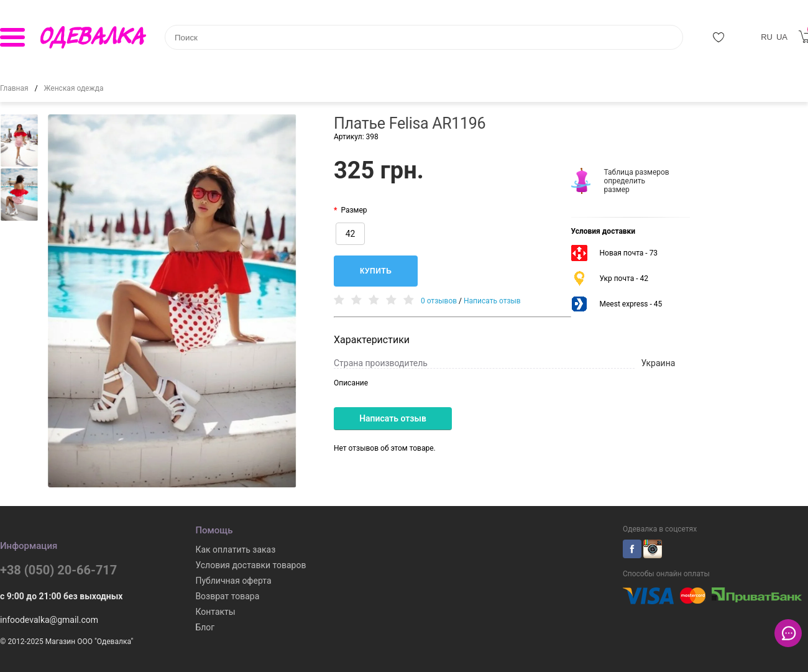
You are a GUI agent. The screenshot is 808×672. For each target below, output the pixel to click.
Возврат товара (227, 596)
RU (767, 37)
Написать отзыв (492, 301)
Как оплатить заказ (235, 550)
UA (782, 37)
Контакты (215, 612)
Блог (205, 627)
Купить (376, 271)
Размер (354, 210)
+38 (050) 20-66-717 (58, 570)
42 (351, 234)
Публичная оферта (233, 581)
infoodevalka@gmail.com (49, 620)
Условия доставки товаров (250, 565)
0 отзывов (439, 301)
